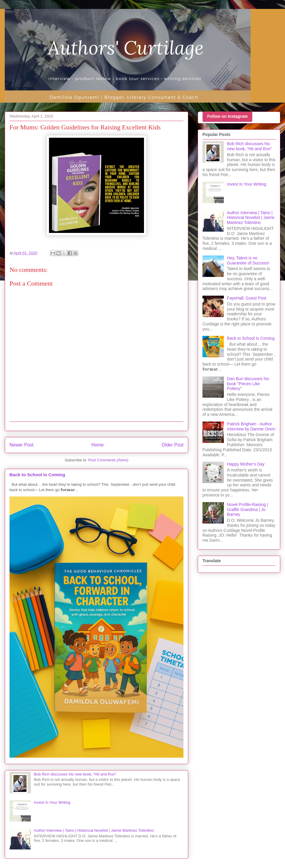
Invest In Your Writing (52, 802)
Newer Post (22, 445)
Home (98, 445)
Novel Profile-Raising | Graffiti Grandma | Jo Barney (248, 510)
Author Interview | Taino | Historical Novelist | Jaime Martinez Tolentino (94, 830)
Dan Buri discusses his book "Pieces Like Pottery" (248, 384)
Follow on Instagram (227, 116)
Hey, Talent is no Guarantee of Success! (248, 260)
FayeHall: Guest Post (247, 298)
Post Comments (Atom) (108, 460)
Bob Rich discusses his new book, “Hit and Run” (75, 774)
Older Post (172, 445)
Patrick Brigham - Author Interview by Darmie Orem (251, 426)
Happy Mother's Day (246, 464)
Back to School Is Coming (37, 475)
